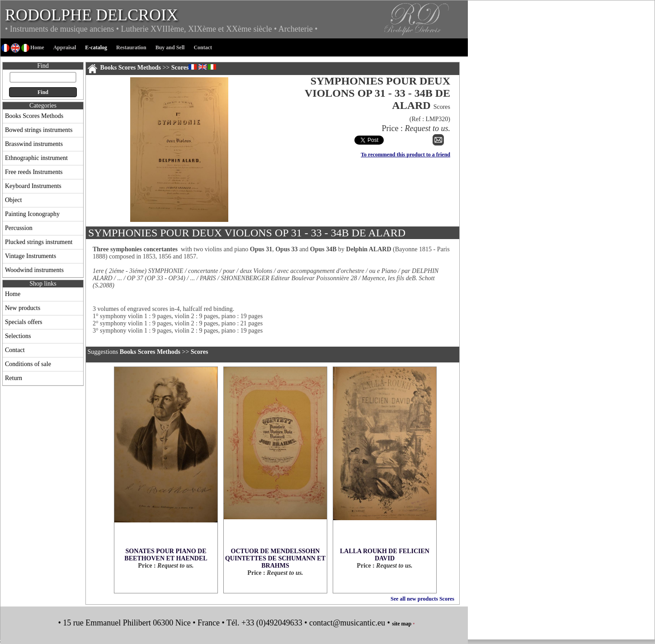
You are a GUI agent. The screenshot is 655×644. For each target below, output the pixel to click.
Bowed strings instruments (39, 130)
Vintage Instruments (31, 256)
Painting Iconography (32, 214)
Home (13, 294)
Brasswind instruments (34, 144)
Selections (18, 336)
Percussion (19, 228)
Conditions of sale (28, 364)
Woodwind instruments (34, 270)
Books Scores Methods (34, 116)
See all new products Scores (422, 599)
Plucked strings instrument (39, 242)
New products (23, 308)
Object (13, 200)
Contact (15, 350)
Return (14, 378)
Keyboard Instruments (33, 186)
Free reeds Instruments (34, 172)
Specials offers (24, 322)
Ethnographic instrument (36, 158)
